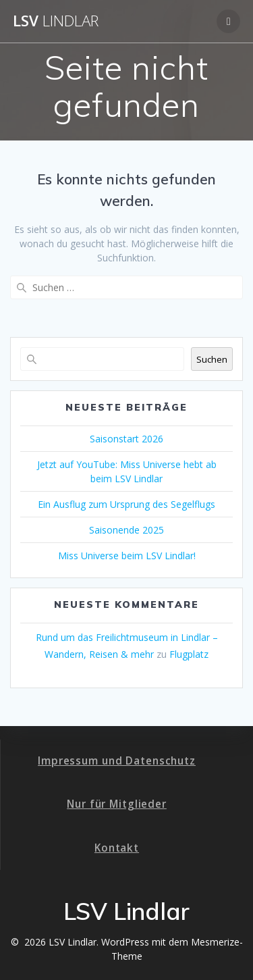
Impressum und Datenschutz (117, 761)
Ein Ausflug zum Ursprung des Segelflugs (126, 504)
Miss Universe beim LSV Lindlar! (127, 556)
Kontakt (117, 848)
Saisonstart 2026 (126, 439)
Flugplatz (189, 654)
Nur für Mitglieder (117, 804)
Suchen (212, 359)
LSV (56, 21)
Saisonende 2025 (126, 530)
